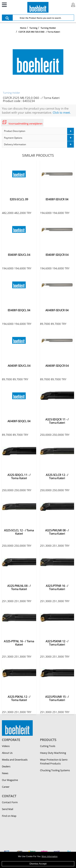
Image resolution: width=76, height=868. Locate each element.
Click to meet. (62, 112)
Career (6, 787)
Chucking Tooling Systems (55, 770)
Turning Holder (11, 93)
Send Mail (8, 809)
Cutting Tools (48, 746)
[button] (38, 131)
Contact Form (10, 802)
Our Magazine (10, 780)
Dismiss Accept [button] (38, 864)
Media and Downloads (15, 760)
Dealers (6, 766)
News (5, 773)
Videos (6, 746)
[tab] (38, 131)
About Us (7, 753)
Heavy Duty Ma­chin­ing (53, 753)
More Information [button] (50, 856)
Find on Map (9, 816)
